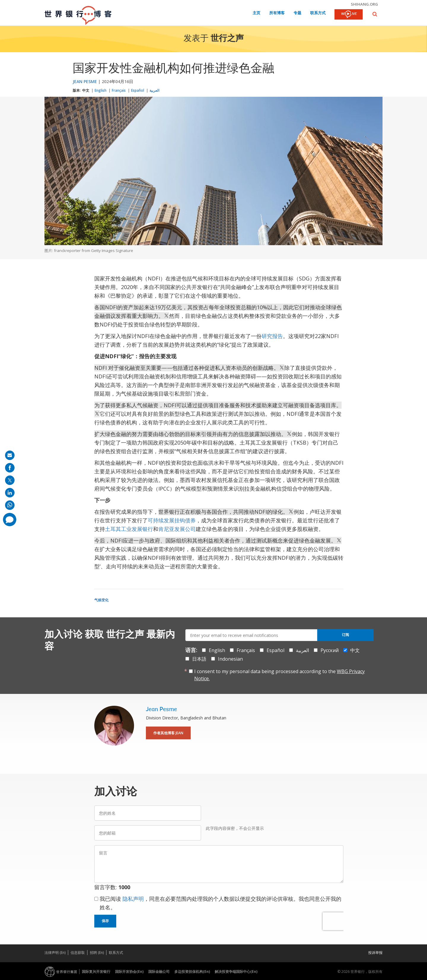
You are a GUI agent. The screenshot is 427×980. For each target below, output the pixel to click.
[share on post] (10, 480)
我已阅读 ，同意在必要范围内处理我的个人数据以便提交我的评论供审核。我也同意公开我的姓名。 (220, 903)
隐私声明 (133, 899)
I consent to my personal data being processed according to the (279, 675)
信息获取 (78, 953)
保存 (105, 921)
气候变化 (101, 600)
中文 (86, 90)
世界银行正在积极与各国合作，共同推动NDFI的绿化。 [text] (226, 512)
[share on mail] (10, 455)
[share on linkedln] (10, 493)
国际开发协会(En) (129, 972)
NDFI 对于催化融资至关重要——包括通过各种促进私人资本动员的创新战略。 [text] (189, 368)
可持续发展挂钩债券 (172, 520)
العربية (154, 90)
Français (119, 90)
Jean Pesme (85, 81)
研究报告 (272, 336)
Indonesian (230, 659)
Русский (330, 650)
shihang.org (364, 4)
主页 (256, 13)
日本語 (199, 659)
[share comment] (10, 520)
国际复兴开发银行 (96, 972)
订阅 (345, 635)
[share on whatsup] (10, 505)
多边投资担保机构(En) (192, 972)
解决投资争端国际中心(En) (236, 972)
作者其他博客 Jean (168, 733)
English (101, 90)
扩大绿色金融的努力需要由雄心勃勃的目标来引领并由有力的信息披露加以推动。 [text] (193, 434)
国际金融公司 (159, 972)
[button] (375, 14)
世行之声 (227, 39)
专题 (297, 13)
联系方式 (318, 13)
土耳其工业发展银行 (129, 529)
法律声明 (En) (55, 953)
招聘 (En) (97, 953)
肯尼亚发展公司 (177, 529)
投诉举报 (375, 953)
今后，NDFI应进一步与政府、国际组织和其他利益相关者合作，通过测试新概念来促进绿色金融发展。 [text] (218, 540)
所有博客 (277, 13)
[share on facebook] (10, 468)
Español (138, 90)
